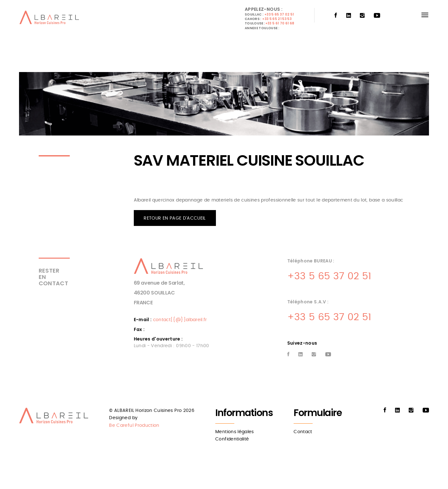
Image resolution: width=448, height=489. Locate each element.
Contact (303, 432)
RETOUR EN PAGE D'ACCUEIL (175, 218)
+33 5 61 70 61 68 (280, 23)
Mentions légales (235, 432)
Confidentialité (232, 439)
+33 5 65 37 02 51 (279, 14)
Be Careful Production (134, 426)
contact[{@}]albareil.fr (180, 320)
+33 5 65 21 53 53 (277, 19)
